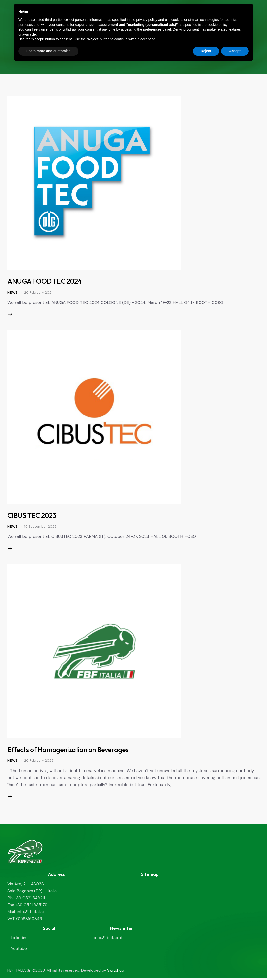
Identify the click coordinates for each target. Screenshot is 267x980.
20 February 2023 (39, 762)
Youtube (19, 950)
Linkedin (19, 940)
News (13, 292)
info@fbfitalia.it (109, 940)
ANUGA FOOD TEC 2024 (47, 281)
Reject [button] (206, 51)
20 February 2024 (39, 292)
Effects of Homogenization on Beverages (70, 751)
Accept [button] (235, 51)
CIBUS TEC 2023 (33, 516)
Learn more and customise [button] (48, 51)
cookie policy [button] (217, 25)
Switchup (116, 972)
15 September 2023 (40, 527)
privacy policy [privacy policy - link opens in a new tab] (147, 20)
